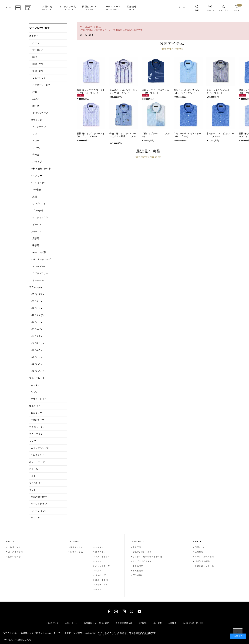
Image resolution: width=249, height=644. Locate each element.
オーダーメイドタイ (142, 561)
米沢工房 (137, 547)
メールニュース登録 (204, 557)
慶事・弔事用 (102, 580)
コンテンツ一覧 (67, 8)
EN (185, 8)
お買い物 (47, 8)
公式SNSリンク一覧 (204, 566)
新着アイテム (77, 547)
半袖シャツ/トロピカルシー (188, 90)
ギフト (98, 589)
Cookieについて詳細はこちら (17, 640)
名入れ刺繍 (138, 571)
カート (237, 8)
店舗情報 (132, 8)
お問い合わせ (14, 557)
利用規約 (143, 623)
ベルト (98, 571)
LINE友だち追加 (203, 561)
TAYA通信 (137, 575)
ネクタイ (99, 547)
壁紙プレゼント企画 (142, 552)
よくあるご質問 (15, 552)
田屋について (90, 8)
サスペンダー (102, 575)
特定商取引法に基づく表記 (97, 623)
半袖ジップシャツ (151, 133)
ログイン (210, 8)
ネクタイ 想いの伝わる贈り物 (147, 557)
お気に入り (224, 8)
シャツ (98, 561)
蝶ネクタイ (101, 552)
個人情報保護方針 (124, 623)
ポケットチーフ (103, 566)
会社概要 (158, 623)
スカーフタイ (102, 585)
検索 (197, 8)
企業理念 (172, 623)
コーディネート (112, 8)
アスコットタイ (103, 557)
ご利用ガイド (14, 547)
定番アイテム (77, 552)
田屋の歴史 (138, 566)
